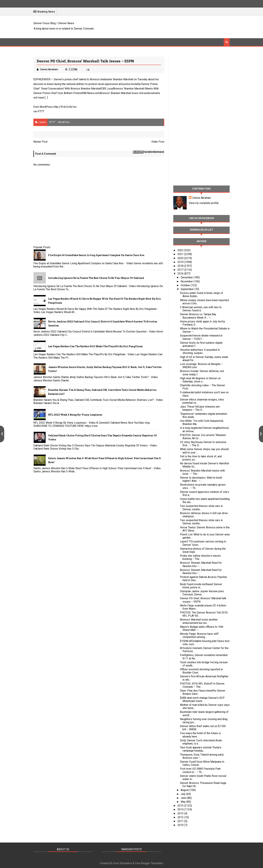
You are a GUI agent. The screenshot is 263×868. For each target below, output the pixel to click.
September (188, 289)
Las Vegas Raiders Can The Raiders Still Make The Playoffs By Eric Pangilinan (95, 346)
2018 (181, 266)
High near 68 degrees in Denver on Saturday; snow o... (200, 380)
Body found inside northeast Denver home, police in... (201, 586)
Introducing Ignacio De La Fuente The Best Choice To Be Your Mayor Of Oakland (96, 278)
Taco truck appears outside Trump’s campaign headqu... (201, 749)
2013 (181, 813)
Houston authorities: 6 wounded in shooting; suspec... (200, 351)
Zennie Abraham (202, 198)
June (184, 798)
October (186, 285)
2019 (181, 262)
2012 (181, 817)
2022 (181, 250)
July (183, 794)
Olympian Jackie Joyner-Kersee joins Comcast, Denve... (202, 593)
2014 (181, 809)
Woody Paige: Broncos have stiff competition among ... (199, 635)
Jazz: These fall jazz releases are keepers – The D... (200, 408)
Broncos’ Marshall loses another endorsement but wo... (199, 621)
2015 (181, 806)
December (187, 277)
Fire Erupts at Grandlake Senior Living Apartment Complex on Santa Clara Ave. (96, 255)
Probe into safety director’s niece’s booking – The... (200, 557)
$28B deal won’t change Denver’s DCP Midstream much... (202, 699)
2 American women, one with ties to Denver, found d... (201, 309)
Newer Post (40, 142)
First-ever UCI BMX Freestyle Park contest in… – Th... (200, 770)
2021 (181, 254)
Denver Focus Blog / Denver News (54, 23)
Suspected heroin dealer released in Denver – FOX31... (201, 337)
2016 (181, 274)
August (185, 790)
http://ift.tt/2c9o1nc (65, 107)
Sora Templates (123, 863)
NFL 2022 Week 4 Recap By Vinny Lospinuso (75, 415)
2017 (181, 270)
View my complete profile (204, 203)
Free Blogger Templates (149, 863)
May (183, 802)
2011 (181, 821)
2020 (181, 258)
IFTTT (41, 111)
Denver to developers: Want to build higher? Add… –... (201, 479)
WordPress (64, 122)
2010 (181, 825)
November (187, 281)
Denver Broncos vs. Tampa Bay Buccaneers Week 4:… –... (198, 316)
